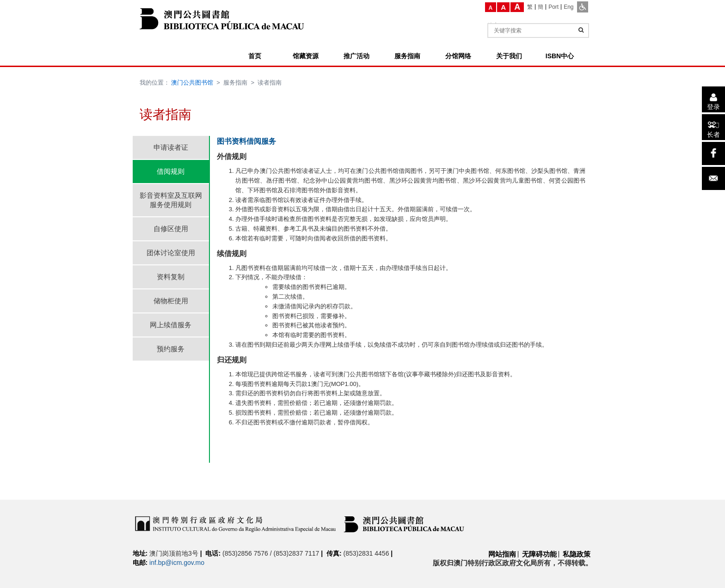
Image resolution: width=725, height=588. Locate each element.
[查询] (581, 30)
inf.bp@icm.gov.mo (177, 563)
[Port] (554, 7)
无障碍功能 (539, 554)
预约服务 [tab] (171, 349)
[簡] (541, 7)
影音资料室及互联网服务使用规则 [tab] (171, 200)
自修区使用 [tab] (171, 229)
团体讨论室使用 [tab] (171, 253)
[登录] (713, 99)
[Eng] (568, 7)
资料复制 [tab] (171, 277)
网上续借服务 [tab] (171, 325)
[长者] (713, 127)
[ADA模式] (583, 7)
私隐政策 (577, 554)
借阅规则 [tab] (171, 171)
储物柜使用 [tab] (171, 301)
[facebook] (713, 153)
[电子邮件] (713, 178)
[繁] (530, 7)
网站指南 (502, 554)
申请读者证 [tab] (171, 147)
